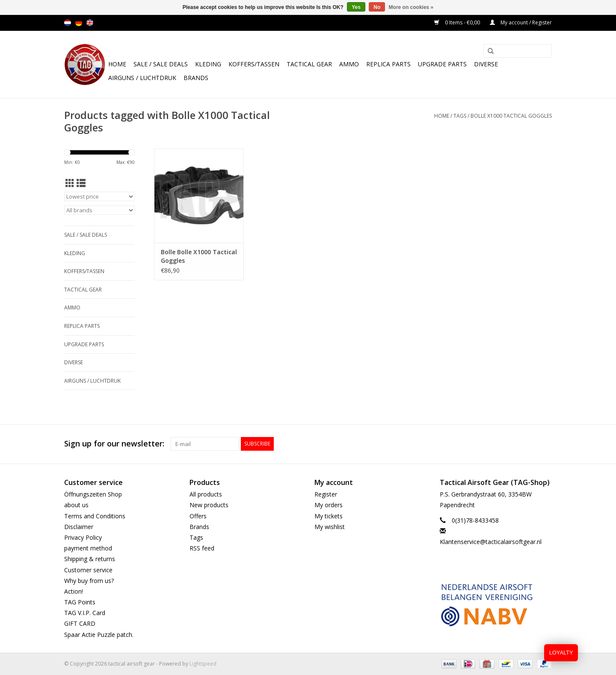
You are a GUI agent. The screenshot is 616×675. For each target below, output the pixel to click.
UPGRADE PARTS (442, 64)
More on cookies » (411, 7)
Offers (198, 516)
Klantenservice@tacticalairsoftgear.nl (491, 542)
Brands (196, 78)
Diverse (486, 64)
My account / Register (521, 22)
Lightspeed (203, 664)
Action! (74, 591)
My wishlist (330, 527)
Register (326, 494)
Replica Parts (388, 64)
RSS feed (202, 548)
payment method (88, 548)
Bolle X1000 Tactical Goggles (511, 116)
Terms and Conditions (95, 516)
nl (68, 23)
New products (209, 505)
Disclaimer (79, 527)
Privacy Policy (83, 537)
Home (117, 64)
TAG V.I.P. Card (85, 613)
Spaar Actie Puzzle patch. (99, 635)
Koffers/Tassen (254, 64)
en (90, 23)
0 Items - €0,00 (458, 22)
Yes (356, 7)
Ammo (349, 64)
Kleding (208, 64)
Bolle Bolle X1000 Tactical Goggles (199, 256)
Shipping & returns (90, 559)
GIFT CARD (80, 623)
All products (206, 494)
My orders (329, 505)
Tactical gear (309, 64)
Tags (460, 116)
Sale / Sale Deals (161, 64)
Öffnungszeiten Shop (93, 494)
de (79, 23)
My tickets (329, 516)
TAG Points (80, 602)
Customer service (88, 570)
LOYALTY (561, 653)
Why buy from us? (89, 581)
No (377, 7)
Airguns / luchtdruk (142, 78)
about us (76, 505)
